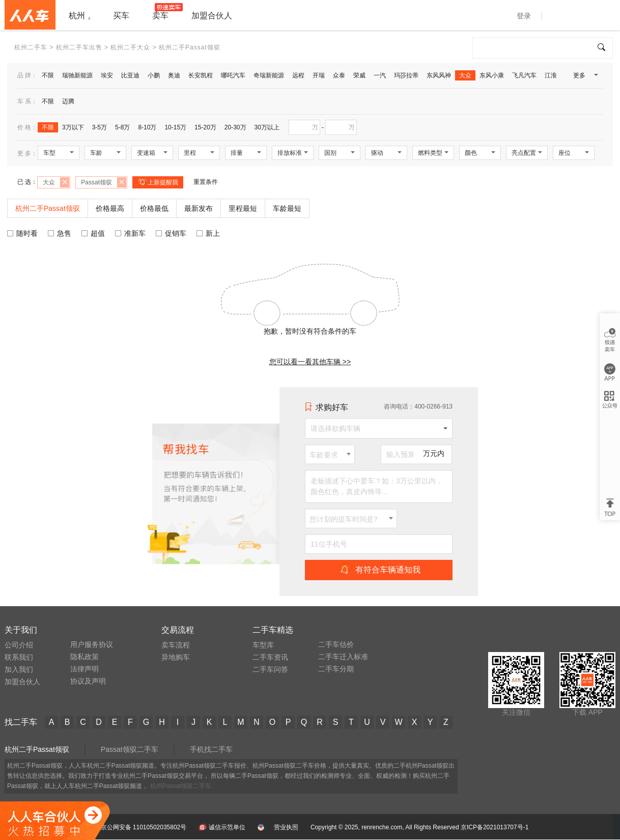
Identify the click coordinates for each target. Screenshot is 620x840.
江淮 (551, 75)
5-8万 (122, 127)
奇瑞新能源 (269, 75)
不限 (48, 75)
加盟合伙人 (22, 682)
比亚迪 (130, 75)
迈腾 (68, 101)
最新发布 (199, 208)
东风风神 (439, 75)
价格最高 (110, 208)
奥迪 (174, 75)
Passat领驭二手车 (130, 749)
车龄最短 (287, 208)
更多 (585, 77)
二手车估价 (336, 644)
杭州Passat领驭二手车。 (184, 786)
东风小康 (492, 75)
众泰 (339, 75)
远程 (298, 75)
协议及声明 (88, 681)
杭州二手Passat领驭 (37, 749)
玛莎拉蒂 (406, 75)
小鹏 (154, 75)
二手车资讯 (270, 657)
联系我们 (19, 657)
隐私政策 (84, 657)
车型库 (263, 645)
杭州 (77, 16)
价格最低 (154, 208)
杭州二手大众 (130, 47)
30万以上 (267, 127)
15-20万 (205, 127)
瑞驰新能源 (77, 75)
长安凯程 (201, 75)
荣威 (359, 75)
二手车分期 (336, 669)
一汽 (380, 75)
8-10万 (147, 127)
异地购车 (176, 657)
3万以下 (73, 127)
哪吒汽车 (233, 75)
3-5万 (100, 127)
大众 (465, 75)
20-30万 (235, 127)
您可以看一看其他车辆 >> (310, 362)
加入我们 (19, 669)
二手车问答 (270, 669)
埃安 (107, 75)
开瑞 (319, 75)
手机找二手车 (211, 749)
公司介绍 (19, 645)
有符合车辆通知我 (379, 570)
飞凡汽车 (524, 75)
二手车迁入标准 (343, 657)
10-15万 (175, 127)
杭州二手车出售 (79, 47)
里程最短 (243, 208)
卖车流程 (176, 645)
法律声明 (84, 669)
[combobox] (330, 454)
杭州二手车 (31, 47)
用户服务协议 (92, 644)
